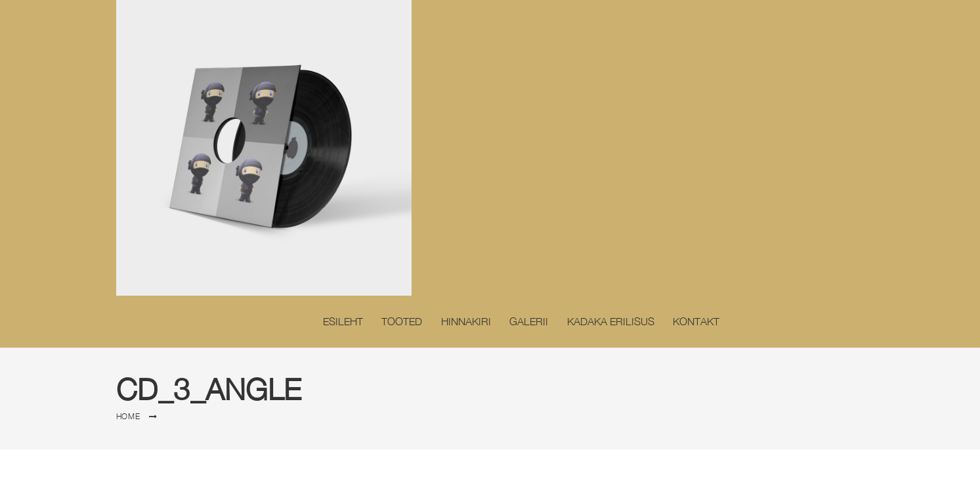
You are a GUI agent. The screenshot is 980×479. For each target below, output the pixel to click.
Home (128, 416)
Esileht (343, 321)
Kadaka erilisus (611, 321)
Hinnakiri (466, 321)
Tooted (402, 321)
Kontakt (696, 321)
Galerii (529, 321)
